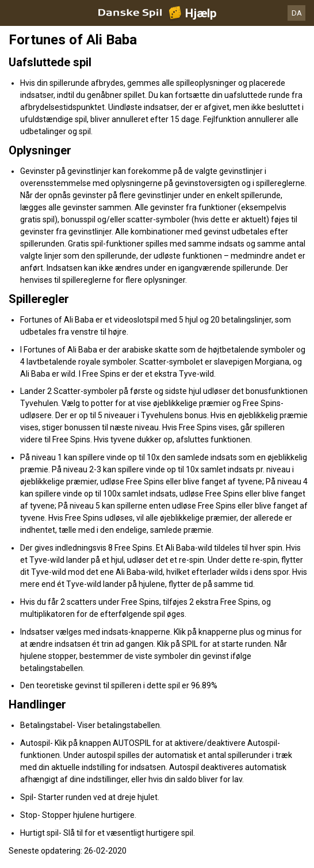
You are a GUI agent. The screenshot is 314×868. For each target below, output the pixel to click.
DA (297, 13)
